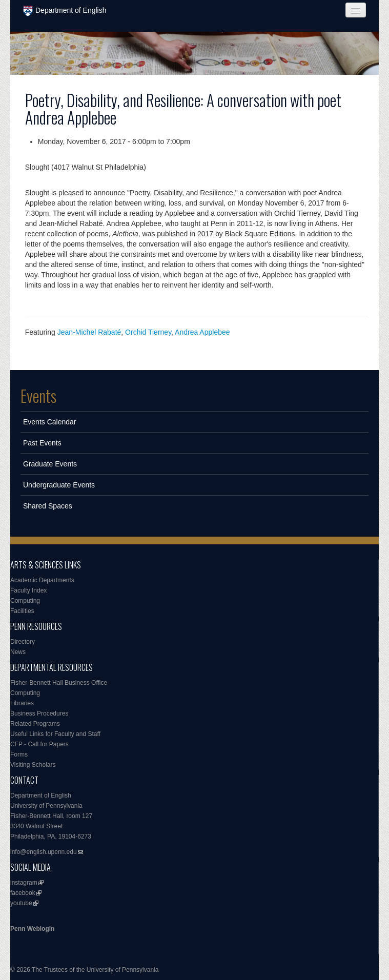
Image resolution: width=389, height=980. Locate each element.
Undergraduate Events (59, 485)
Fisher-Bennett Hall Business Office (59, 683)
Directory (23, 642)
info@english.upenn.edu (44, 852)
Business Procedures (39, 713)
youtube (21, 903)
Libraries (22, 703)
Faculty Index (28, 590)
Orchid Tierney (148, 332)
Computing (25, 601)
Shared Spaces (48, 506)
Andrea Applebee (202, 332)
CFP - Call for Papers (39, 744)
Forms (19, 754)
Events (38, 396)
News (18, 652)
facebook (23, 893)
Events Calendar (50, 422)
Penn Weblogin (32, 929)
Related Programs (35, 724)
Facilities (22, 611)
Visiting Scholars (33, 765)
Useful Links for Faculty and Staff (55, 734)
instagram (24, 883)
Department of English (65, 11)
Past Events (42, 443)
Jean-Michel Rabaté (89, 332)
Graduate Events (50, 464)
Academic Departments (42, 580)
